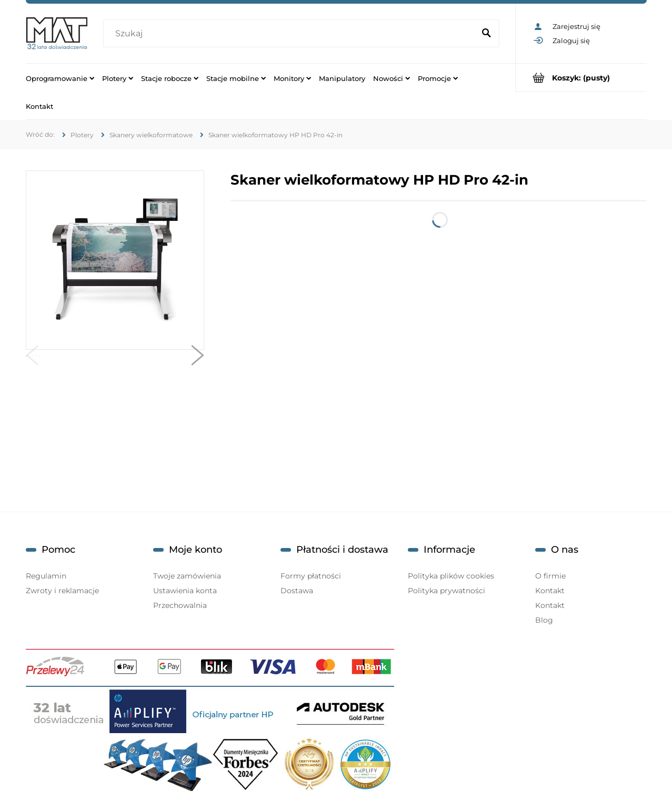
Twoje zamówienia (187, 576)
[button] (32, 358)
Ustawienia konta (185, 591)
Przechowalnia (180, 605)
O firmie (550, 576)
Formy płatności (311, 576)
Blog (544, 620)
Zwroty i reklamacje (62, 591)
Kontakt (550, 591)
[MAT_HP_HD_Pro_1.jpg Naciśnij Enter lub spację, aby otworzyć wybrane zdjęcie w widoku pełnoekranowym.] (115, 260)
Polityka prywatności (447, 591)
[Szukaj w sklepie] (291, 34)
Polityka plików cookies (451, 576)
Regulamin (46, 576)
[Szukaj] (487, 34)
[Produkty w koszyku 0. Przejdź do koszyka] (581, 78)
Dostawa (297, 591)
